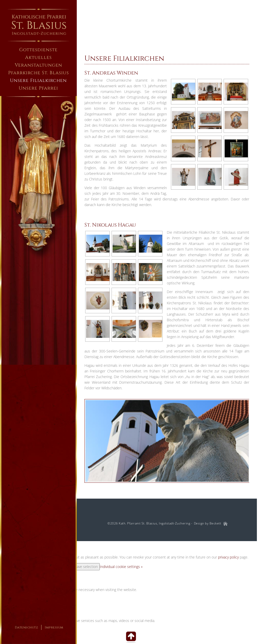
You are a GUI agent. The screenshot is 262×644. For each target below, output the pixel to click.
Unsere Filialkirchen (124, 59)
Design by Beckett (208, 524)
